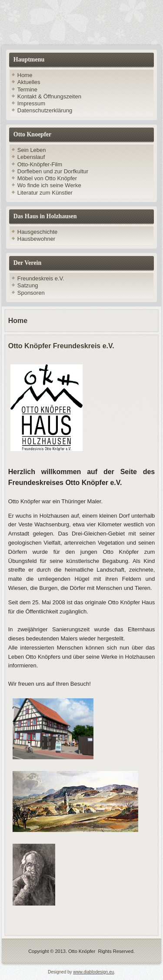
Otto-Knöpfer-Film (40, 164)
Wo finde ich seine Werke (49, 185)
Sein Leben (32, 150)
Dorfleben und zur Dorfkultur (53, 171)
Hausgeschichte (38, 232)
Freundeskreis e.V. (41, 278)
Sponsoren (31, 293)
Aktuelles (29, 82)
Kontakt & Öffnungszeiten (49, 96)
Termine (27, 89)
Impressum (31, 103)
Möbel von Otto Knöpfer (47, 178)
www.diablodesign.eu (93, 972)
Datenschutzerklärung (45, 110)
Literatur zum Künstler (45, 193)
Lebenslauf (31, 157)
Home (25, 75)
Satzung (28, 285)
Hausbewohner (36, 239)
